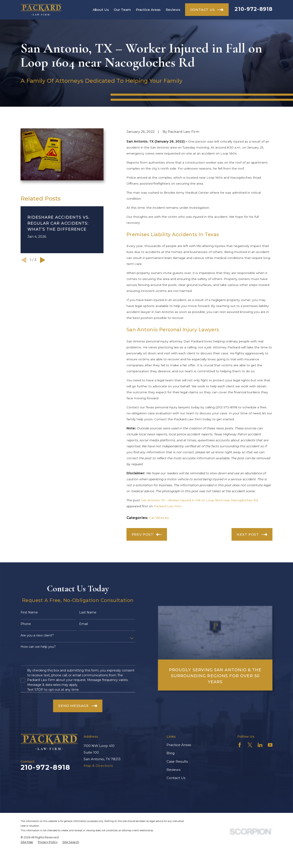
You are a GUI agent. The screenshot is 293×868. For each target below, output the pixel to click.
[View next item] (43, 260)
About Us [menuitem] (101, 10)
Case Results (177, 761)
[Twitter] (250, 745)
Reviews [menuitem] (173, 10)
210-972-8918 (254, 9)
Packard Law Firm (168, 506)
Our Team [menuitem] (122, 10)
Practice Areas (179, 745)
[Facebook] (240, 745)
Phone (26, 624)
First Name (29, 612)
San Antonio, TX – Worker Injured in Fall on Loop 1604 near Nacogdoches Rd (199, 500)
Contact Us (176, 778)
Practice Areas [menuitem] (148, 10)
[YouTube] (270, 745)
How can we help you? (38, 647)
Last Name (88, 612)
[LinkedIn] (260, 745)
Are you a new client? (37, 636)
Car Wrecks (159, 518)
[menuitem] (27, 842)
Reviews (173, 770)
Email (83, 624)
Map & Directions (98, 766)
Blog (170, 753)
